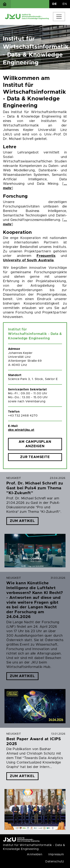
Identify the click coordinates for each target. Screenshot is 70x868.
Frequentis (46, 256)
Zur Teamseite (35, 457)
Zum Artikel (22, 521)
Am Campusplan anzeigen (35, 444)
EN (65, 4)
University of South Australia (28, 260)
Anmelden (35, 854)
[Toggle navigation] (59, 17)
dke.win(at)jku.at (21, 430)
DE (55, 4)
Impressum (56, 854)
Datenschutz (55, 861)
